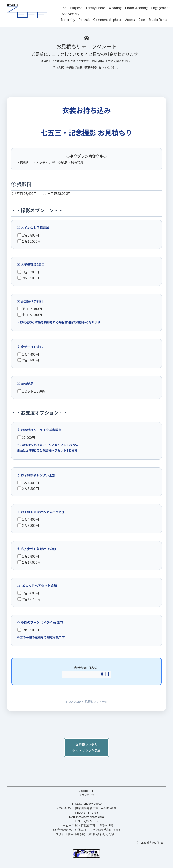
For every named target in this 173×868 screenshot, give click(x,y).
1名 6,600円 (28, 593)
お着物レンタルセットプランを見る (86, 747)
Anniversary (70, 14)
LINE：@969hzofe (87, 821)
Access (130, 20)
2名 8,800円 (28, 360)
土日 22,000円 (30, 315)
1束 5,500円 (28, 630)
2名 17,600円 (29, 562)
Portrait (84, 20)
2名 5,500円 (28, 278)
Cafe (142, 20)
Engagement (160, 8)
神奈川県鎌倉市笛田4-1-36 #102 (96, 808)
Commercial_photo (107, 20)
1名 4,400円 (28, 354)
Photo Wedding (137, 8)
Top (64, 8)
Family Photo (95, 8)
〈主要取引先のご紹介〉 (151, 843)
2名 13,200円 (29, 599)
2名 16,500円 (29, 241)
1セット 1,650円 (31, 391)
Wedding (115, 8)
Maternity (68, 20)
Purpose (76, 8)
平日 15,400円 (30, 309)
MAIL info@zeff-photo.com (86, 817)
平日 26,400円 (24, 194)
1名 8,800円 (28, 235)
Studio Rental (158, 20)
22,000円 (26, 437)
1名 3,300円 (28, 272)
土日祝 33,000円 (56, 194)
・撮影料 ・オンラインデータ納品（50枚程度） (52, 163)
